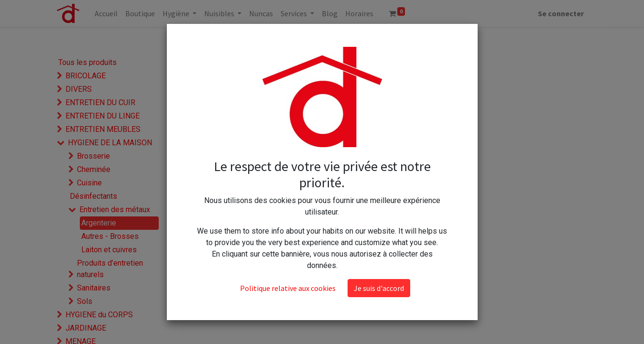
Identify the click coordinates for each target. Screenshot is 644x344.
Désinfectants (93, 196)
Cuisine (89, 183)
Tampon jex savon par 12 (240, 125)
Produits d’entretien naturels (110, 269)
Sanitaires (94, 288)
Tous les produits (87, 62)
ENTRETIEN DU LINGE (103, 116)
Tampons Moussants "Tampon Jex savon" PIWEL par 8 (340, 115)
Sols (85, 301)
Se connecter (561, 13)
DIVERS (79, 89)
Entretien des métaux (115, 210)
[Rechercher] (327, 40)
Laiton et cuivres (109, 250)
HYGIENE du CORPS (99, 315)
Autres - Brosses (110, 236)
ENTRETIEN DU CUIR (100, 102)
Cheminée (94, 169)
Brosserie (93, 156)
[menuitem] (106, 13)
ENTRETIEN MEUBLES (103, 129)
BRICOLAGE (86, 76)
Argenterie (99, 223)
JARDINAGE (86, 328)
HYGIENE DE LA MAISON (110, 143)
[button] (407, 40)
